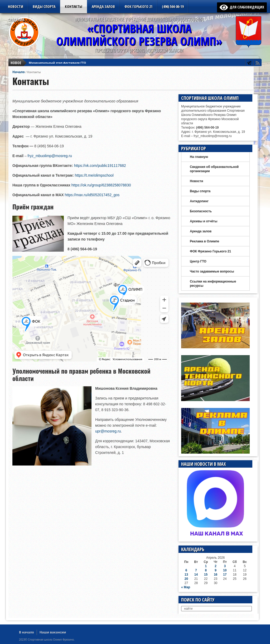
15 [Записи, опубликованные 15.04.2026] (206, 575)
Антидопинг (199, 201)
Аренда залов (103, 6)
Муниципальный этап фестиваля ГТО (57, 60)
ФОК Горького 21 (138, 6)
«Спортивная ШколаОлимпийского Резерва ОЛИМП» (139, 35)
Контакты (74, 6)
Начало (19, 72)
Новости (16, 6)
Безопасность (201, 211)
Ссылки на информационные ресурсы (213, 284)
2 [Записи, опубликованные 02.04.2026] (216, 566)
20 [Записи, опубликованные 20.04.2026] (186, 579)
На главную (199, 157)
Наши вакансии (53, 632)
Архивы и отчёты (204, 221)
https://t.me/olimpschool (94, 175)
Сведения (16, 20)
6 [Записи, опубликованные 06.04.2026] (186, 570)
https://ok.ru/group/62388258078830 (101, 185)
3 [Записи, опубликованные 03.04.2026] (225, 566)
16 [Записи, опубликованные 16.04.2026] (216, 575)
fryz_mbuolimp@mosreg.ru (50, 156)
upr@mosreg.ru (108, 431)
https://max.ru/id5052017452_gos (92, 195)
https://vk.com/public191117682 (100, 166)
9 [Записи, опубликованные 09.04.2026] (216, 570)
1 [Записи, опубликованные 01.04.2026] (206, 566)
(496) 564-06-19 (173, 6)
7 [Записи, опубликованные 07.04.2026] (196, 570)
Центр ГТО (198, 261)
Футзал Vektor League (45, 64)
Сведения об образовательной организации (214, 169)
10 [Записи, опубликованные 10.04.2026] (225, 570)
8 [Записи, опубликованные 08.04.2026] (206, 570)
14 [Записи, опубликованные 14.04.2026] (196, 575)
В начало (26, 632)
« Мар (186, 587)
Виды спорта (44, 6)
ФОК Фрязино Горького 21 (210, 251)
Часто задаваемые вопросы (212, 271)
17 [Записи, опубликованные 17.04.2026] (225, 575)
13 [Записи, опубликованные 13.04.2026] (186, 575)
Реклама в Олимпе (204, 241)
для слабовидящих (242, 7)
